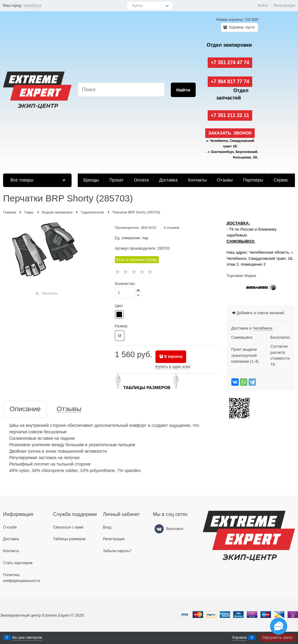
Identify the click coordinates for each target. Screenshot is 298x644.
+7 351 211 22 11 (230, 115)
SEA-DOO (149, 228)
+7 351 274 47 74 (230, 62)
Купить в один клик (173, 367)
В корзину (173, 357)
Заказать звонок (230, 133)
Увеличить (50, 293)
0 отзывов (172, 228)
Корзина (239, 638)
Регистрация (284, 6)
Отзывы (69, 409)
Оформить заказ (277, 638)
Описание (25, 409)
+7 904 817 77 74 (230, 82)
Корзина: (241, 27)
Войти (263, 6)
